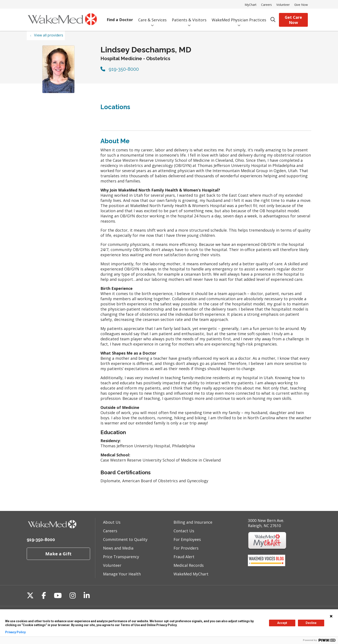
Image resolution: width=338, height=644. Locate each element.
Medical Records (189, 565)
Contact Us (184, 531)
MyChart (251, 5)
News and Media (118, 548)
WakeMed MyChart (191, 574)
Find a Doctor (120, 17)
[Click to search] (273, 20)
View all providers (49, 35)
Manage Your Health (122, 574)
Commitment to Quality (125, 539)
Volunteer (283, 5)
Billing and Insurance (193, 522)
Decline (311, 623)
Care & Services (152, 17)
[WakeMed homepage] (62, 20)
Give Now (301, 5)
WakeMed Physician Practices (239, 17)
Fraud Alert (184, 557)
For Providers (186, 548)
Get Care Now (293, 20)
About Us (112, 522)
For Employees (187, 539)
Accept (282, 623)
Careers (266, 5)
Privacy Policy (15, 632)
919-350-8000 (120, 69)
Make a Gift (58, 554)
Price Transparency (121, 557)
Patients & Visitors (189, 17)
